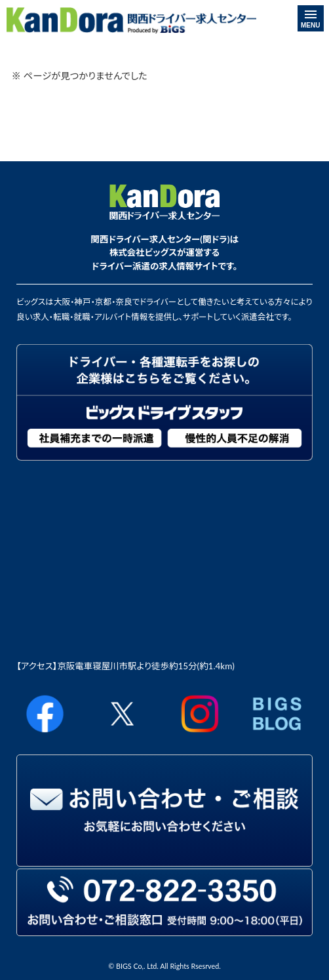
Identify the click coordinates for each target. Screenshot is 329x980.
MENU (310, 20)
